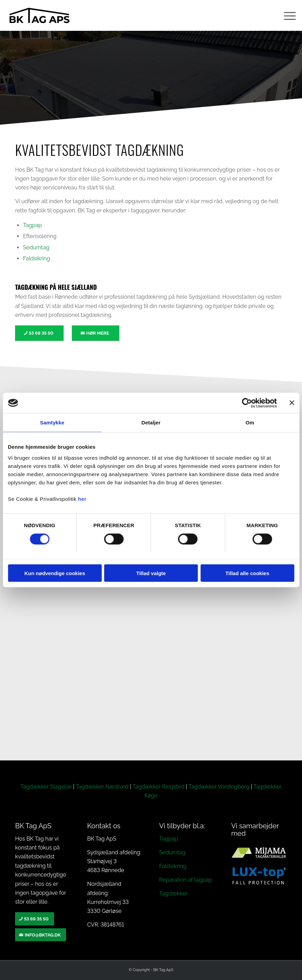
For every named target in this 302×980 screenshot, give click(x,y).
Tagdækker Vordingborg (219, 787)
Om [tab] (250, 423)
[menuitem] (286, 15)
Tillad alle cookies (247, 573)
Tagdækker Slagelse (46, 787)
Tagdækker (173, 894)
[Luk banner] (292, 403)
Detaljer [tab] (151, 423)
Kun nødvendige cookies (55, 573)
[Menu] (286, 15)
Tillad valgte (151, 573)
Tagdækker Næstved (102, 787)
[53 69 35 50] (39, 333)
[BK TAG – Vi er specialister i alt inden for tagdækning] (40, 15)
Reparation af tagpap (185, 880)
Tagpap (32, 225)
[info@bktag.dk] (41, 935)
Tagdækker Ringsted (158, 787)
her (82, 499)
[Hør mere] (96, 333)
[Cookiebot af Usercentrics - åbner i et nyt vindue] (247, 403)
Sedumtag (36, 247)
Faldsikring (36, 258)
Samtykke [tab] (52, 423)
